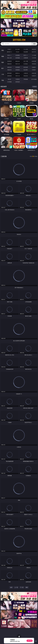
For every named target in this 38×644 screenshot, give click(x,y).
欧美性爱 (34, 61)
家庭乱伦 (18, 73)
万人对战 (26, 49)
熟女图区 (26, 70)
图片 (3, 68)
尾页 (27, 587)
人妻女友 (26, 73)
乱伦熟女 (26, 64)
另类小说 (18, 76)
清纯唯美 (18, 70)
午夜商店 (18, 79)
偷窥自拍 (9, 67)
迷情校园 (9, 76)
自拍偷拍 (18, 55)
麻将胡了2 (9, 52)
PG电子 (9, 49)
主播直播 (26, 58)
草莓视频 (26, 79)
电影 (3, 62)
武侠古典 (34, 73)
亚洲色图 (18, 67)
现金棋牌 (26, 52)
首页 (11, 587)
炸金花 (18, 52)
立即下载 (30, 641)
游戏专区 (34, 49)
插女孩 (9, 79)
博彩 (3, 50)
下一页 (22, 587)
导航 (3, 80)
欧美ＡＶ (26, 55)
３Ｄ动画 (34, 55)
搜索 (34, 44)
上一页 (16, 587)
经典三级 (18, 64)
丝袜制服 (18, 58)
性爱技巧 (34, 76)
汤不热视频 (34, 79)
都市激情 (9, 73)
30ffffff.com (19, 40)
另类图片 (34, 70)
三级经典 (4, 156)
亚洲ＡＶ (9, 55)
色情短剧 (18, 82)
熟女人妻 (9, 58)
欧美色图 (26, 67)
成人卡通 (26, 61)
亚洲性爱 (9, 61)
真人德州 (18, 49)
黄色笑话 (26, 76)
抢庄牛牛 (34, 52)
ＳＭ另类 (34, 58)
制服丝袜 (9, 64)
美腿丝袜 (9, 70)
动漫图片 (34, 67)
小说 (3, 74)
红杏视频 (9, 82)
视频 (3, 56)
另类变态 (34, 64)
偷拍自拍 (18, 61)
